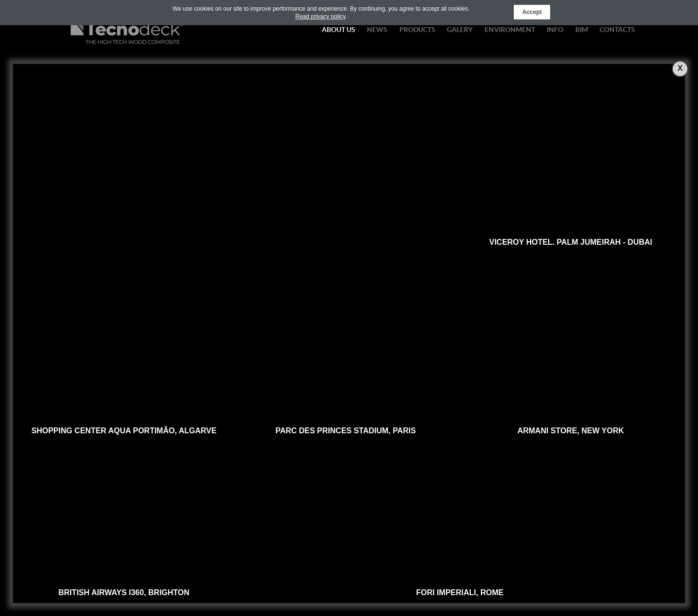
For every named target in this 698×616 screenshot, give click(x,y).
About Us (339, 30)
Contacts (617, 30)
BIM (582, 30)
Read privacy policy (320, 16)
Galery (460, 30)
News (377, 30)
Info (555, 30)
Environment (510, 30)
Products (417, 30)
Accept (532, 12)
